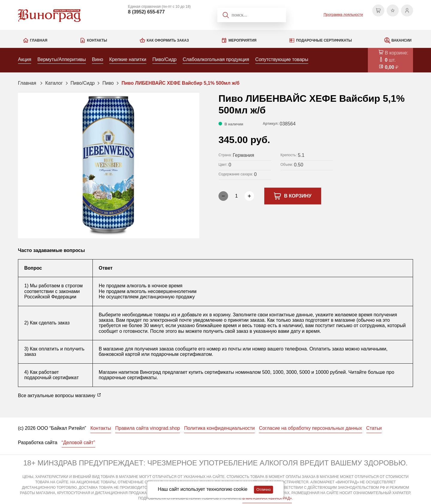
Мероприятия (242, 40)
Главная (39, 40)
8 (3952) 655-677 (147, 12)
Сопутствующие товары (282, 59)
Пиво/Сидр (164, 59)
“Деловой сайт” (78, 442)
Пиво (108, 83)
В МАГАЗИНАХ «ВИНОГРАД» (267, 498)
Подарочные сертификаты (324, 40)
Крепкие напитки (128, 59)
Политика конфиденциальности (219, 428)
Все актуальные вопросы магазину (60, 395)
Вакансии (402, 40)
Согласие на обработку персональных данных (310, 428)
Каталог (54, 83)
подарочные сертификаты (128, 378)
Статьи (374, 428)
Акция (25, 59)
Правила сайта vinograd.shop (148, 428)
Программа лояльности (343, 15)
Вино (97, 59)
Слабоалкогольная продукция (216, 59)
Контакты (97, 40)
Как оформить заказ (168, 40)
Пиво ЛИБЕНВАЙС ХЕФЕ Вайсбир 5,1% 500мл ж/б (180, 83)
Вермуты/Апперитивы (62, 59)
